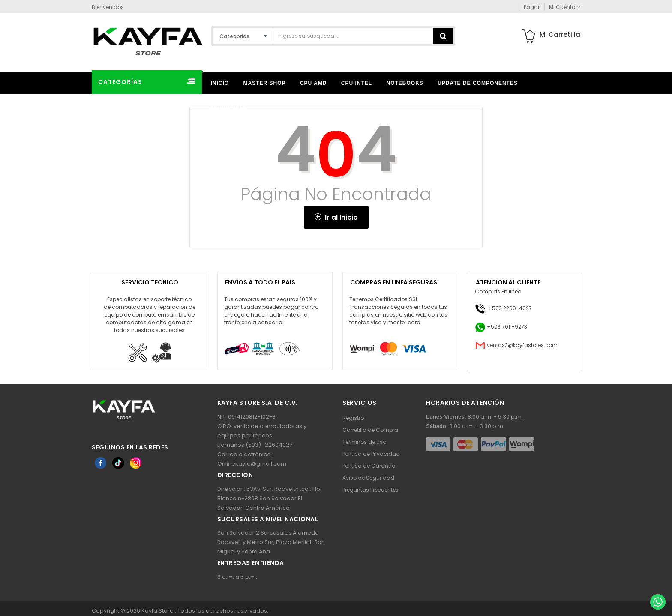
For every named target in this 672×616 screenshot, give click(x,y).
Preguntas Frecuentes (370, 490)
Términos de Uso (364, 442)
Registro (353, 418)
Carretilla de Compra (370, 430)
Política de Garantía (369, 466)
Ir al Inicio (336, 217)
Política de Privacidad (371, 454)
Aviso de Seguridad (368, 478)
